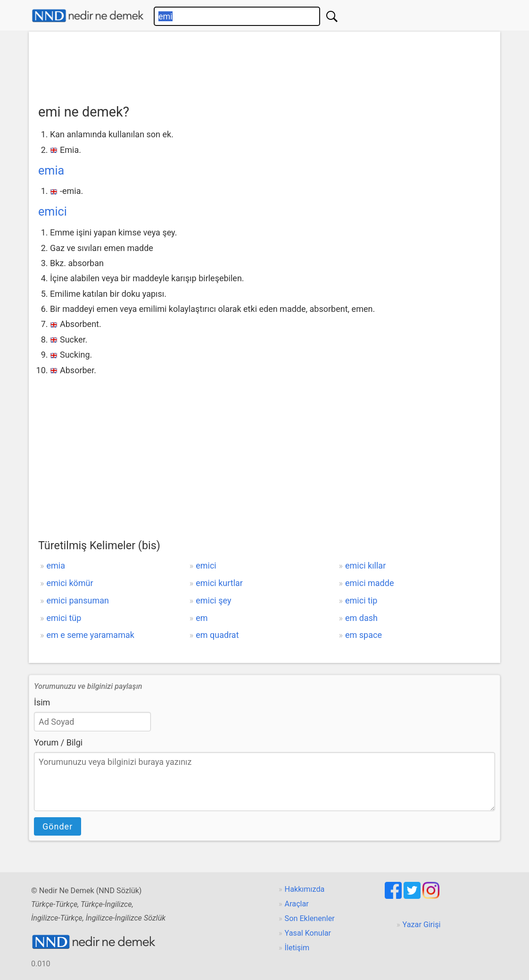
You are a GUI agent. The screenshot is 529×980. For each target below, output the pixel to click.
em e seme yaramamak (90, 635)
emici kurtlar (219, 583)
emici (53, 212)
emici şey (213, 600)
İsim (42, 702)
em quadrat (217, 635)
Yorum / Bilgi (58, 742)
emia (51, 171)
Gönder (58, 826)
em (202, 618)
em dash (361, 618)
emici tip (361, 600)
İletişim (297, 948)
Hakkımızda (305, 889)
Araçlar (297, 904)
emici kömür (70, 583)
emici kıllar (365, 565)
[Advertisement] (264, 65)
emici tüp (64, 618)
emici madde (369, 583)
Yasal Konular (308, 933)
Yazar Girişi (422, 925)
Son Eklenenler (310, 918)
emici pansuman (78, 600)
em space (364, 635)
